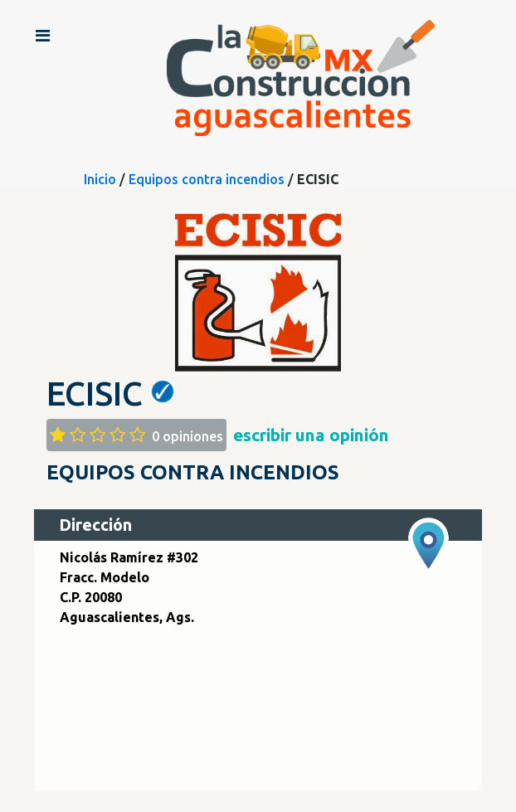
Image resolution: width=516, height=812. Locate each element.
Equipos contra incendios (207, 179)
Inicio (100, 179)
